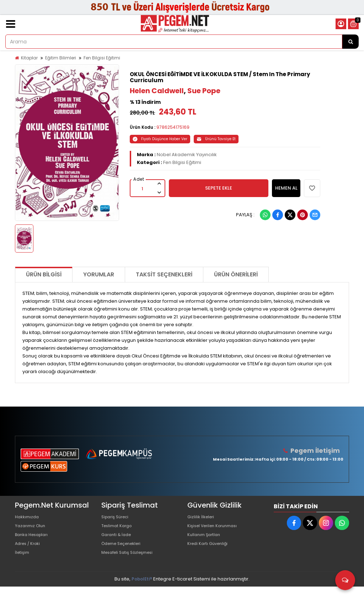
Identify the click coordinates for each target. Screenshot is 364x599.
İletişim (23, 564)
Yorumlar (99, 274)
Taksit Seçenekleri (164, 274)
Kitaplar (29, 58)
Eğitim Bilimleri (61, 58)
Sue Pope (204, 91)
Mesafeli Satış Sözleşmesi (131, 564)
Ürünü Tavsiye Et (216, 139)
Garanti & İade (118, 541)
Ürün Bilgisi (44, 274)
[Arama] (350, 42)
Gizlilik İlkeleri (202, 518)
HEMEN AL (286, 188)
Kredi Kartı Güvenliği (210, 552)
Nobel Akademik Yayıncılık (187, 155)
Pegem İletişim (317, 450)
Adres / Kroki (30, 552)
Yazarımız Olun (32, 529)
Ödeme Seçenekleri (125, 552)
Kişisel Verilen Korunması (216, 529)
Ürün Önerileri (236, 274)
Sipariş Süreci (117, 518)
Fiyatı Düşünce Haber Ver (160, 139)
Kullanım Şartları (206, 541)
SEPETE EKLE (219, 188)
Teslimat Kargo (119, 529)
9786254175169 (173, 127)
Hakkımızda (28, 518)
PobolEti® (142, 591)
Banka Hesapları (34, 541)
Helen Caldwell (157, 91)
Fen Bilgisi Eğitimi (102, 58)
